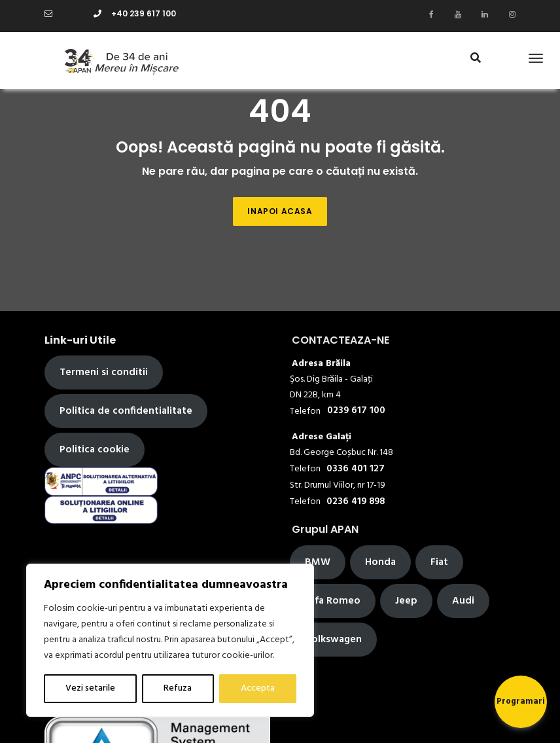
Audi (463, 601)
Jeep (406, 601)
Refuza (178, 688)
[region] (170, 640)
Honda (380, 562)
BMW (318, 562)
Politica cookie (95, 450)
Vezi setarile (90, 688)
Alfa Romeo (333, 601)
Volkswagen (333, 640)
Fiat (439, 562)
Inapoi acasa (280, 211)
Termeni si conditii (104, 372)
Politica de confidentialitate (126, 411)
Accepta (258, 688)
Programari (521, 701)
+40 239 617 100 (135, 13)
